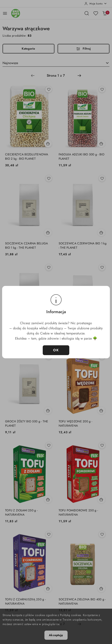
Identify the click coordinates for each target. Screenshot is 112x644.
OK (56, 350)
